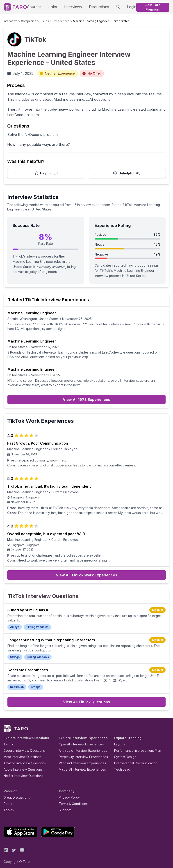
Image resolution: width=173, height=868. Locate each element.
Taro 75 (8, 741)
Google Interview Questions (21, 747)
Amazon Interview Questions (22, 760)
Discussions (93, 7)
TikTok (38, 21)
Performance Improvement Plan (134, 747)
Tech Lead (121, 766)
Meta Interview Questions (20, 754)
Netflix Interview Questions (21, 773)
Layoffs (119, 741)
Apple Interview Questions (21, 766)
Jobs (52, 7)
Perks (7, 801)
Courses (36, 7)
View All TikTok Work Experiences (86, 576)
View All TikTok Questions (86, 699)
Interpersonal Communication (133, 760)
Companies (24, 21)
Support (64, 807)
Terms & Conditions (72, 801)
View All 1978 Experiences (86, 400)
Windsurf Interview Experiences (79, 760)
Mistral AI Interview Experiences (80, 766)
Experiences (52, 21)
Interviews (70, 7)
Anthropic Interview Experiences (80, 747)
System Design (124, 754)
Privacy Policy (68, 794)
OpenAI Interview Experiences (78, 741)
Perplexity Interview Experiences (80, 754)
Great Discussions (15, 794)
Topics (8, 807)
